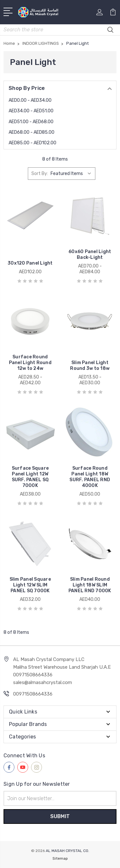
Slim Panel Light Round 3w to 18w (90, 366)
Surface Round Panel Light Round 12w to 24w (30, 363)
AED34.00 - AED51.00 (31, 111)
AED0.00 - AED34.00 (30, 100)
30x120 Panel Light (30, 263)
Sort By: (40, 174)
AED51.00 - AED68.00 (31, 122)
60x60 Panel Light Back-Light (90, 255)
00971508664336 (33, 694)
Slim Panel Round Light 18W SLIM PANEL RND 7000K (90, 585)
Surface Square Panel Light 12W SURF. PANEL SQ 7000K (30, 477)
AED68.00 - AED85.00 (32, 132)
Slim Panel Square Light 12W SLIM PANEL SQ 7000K (30, 585)
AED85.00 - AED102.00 (32, 143)
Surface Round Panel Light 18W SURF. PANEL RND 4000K (90, 477)
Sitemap (60, 858)
